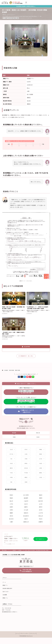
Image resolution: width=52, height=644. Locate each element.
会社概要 (5, 595)
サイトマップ (33, 633)
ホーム (4, 582)
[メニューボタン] (26, 3)
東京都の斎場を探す (7, 588)
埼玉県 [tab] (38, 437)
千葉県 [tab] (14, 437)
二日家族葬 (5, 18)
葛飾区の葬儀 (16, 18)
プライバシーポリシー (25, 633)
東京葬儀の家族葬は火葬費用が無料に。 (26, 6)
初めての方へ (6, 592)
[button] (19, 377)
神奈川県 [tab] (38, 433)
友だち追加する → (41, 539)
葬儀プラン (5, 585)
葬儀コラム (5, 598)
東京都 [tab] (14, 433)
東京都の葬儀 (11, 18)
